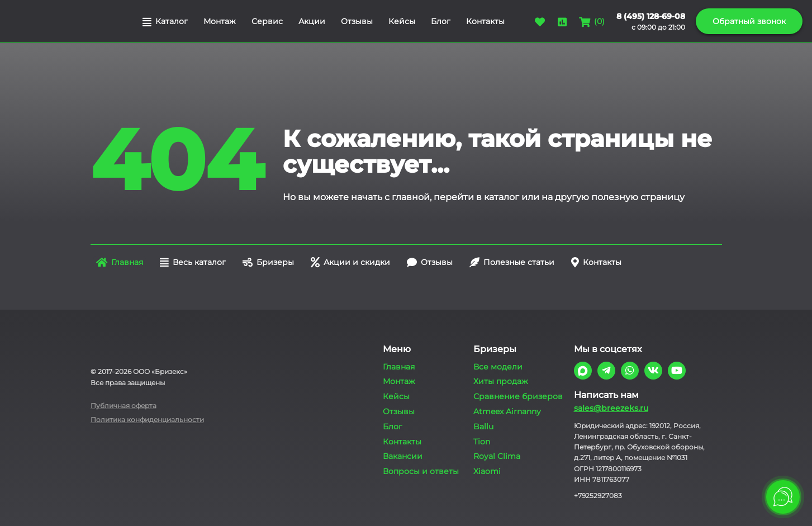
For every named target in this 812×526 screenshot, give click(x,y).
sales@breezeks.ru (611, 408)
